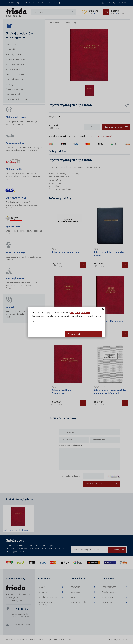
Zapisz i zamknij (75, 334)
